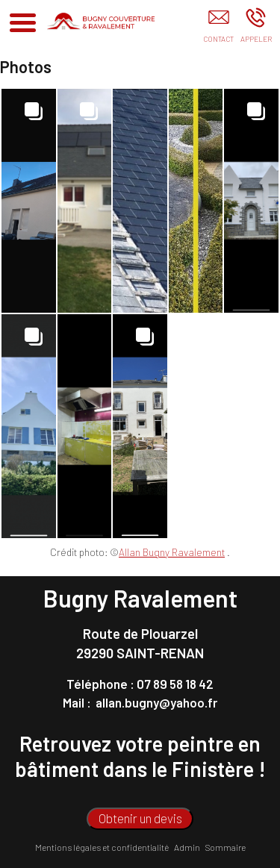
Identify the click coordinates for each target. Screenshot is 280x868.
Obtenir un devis (140, 818)
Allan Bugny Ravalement (172, 552)
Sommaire (225, 847)
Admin (187, 847)
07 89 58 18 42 (175, 684)
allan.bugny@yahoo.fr (156, 702)
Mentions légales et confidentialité (102, 847)
